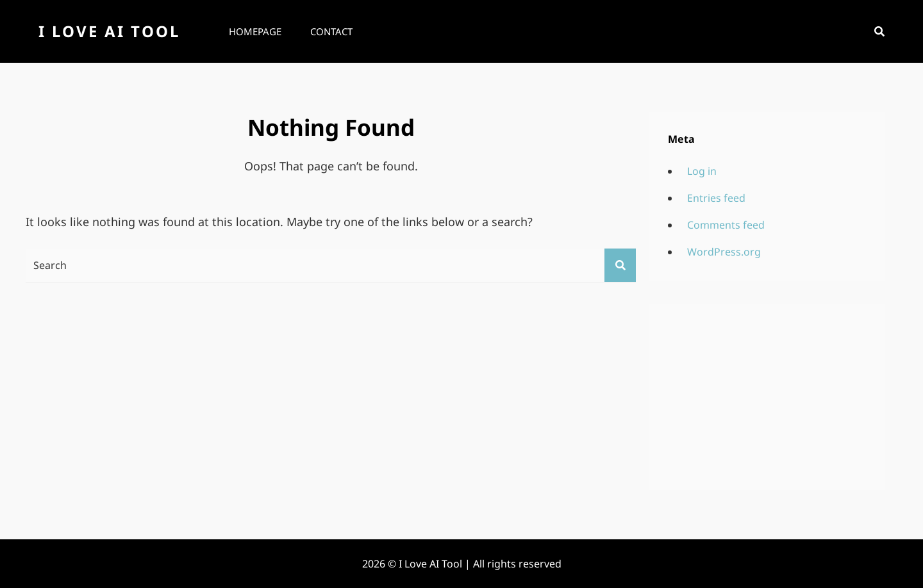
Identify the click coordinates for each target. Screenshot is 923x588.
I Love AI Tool (109, 31)
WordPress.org (724, 252)
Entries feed (716, 198)
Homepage (255, 31)
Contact (331, 31)
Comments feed (726, 225)
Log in (702, 171)
